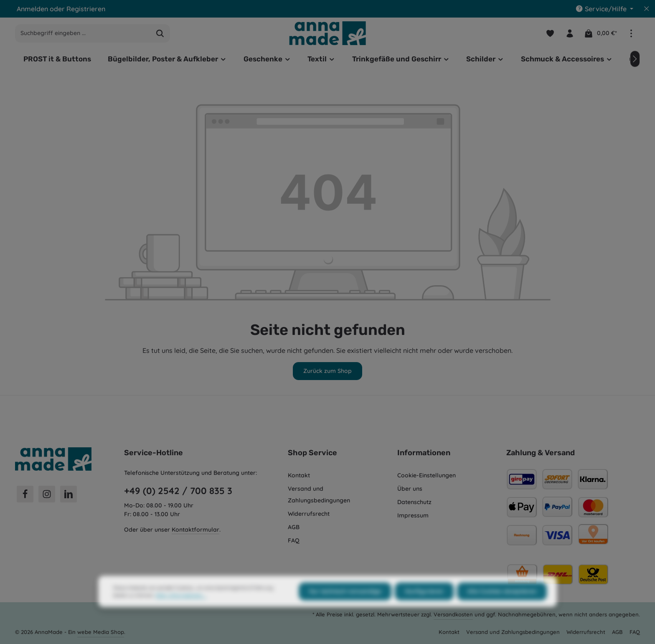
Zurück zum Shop (327, 371)
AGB (294, 527)
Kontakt (299, 475)
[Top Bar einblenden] (631, 33)
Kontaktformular (195, 530)
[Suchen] (160, 33)
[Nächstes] (635, 59)
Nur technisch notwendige (345, 608)
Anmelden (32, 9)
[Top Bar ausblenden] (647, 9)
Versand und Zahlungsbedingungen (319, 494)
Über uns (410, 489)
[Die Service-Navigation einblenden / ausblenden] (604, 9)
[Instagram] (47, 494)
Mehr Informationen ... (181, 612)
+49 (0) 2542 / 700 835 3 (178, 491)
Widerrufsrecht (309, 514)
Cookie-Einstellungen (427, 475)
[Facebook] (25, 494)
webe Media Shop (101, 632)
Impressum (413, 515)
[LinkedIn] (69, 494)
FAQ (294, 540)
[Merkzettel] (550, 33)
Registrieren (86, 9)
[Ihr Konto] (570, 33)
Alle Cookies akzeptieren (502, 608)
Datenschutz (414, 502)
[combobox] (83, 33)
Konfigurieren (424, 608)
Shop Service (312, 453)
